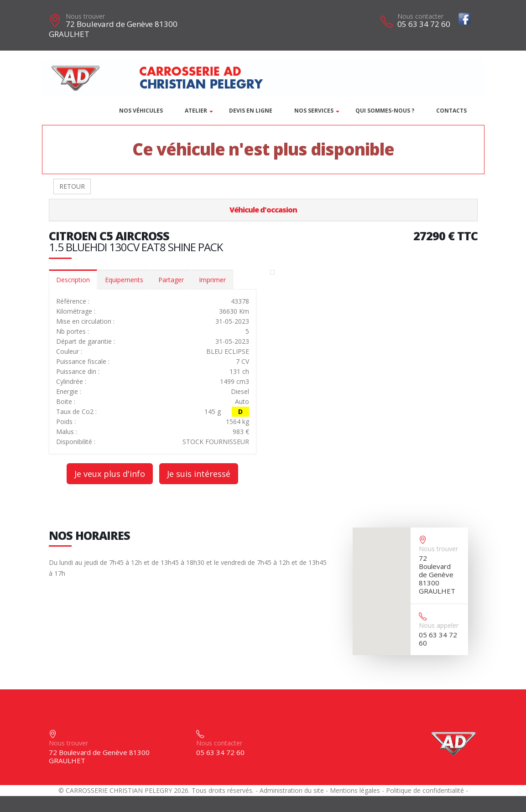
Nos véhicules (141, 111)
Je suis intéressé (199, 474)
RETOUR (72, 186)
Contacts (451, 111)
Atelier (196, 111)
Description (73, 280)
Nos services (314, 111)
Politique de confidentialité (425, 790)
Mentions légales (355, 790)
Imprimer (212, 280)
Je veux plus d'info (110, 474)
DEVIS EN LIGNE (251, 111)
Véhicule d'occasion (263, 210)
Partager (171, 280)
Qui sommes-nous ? (385, 111)
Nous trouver (85, 16)
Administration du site (292, 790)
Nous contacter (420, 16)
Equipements (124, 280)
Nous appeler (439, 625)
